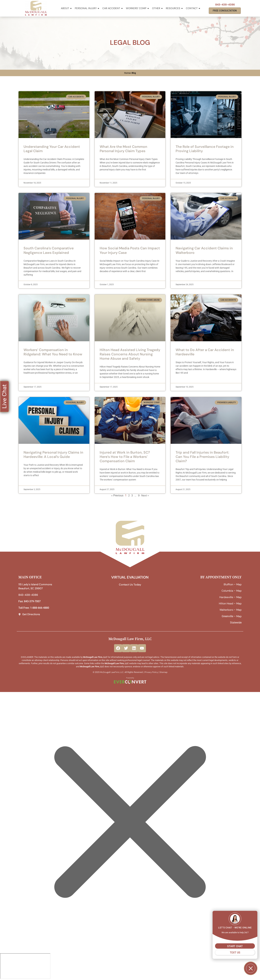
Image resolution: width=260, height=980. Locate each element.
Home (127, 73)
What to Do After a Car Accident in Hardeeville (205, 352)
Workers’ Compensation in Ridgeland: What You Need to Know (53, 352)
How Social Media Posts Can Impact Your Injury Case (130, 250)
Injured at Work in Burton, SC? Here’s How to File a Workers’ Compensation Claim (125, 457)
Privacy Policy (151, 672)
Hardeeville (226, 597)
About (66, 8)
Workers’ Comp (138, 8)
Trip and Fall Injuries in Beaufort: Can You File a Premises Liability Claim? (202, 457)
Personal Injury (87, 8)
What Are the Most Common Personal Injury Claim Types (123, 149)
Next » (145, 495)
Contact (193, 8)
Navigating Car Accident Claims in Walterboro (204, 250)
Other (158, 8)
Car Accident (113, 8)
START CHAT (235, 946)
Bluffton (228, 584)
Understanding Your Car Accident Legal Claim (52, 149)
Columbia (227, 591)
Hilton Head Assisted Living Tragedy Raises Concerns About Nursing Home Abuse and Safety (130, 354)
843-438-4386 (225, 5)
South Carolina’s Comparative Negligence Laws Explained (49, 250)
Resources (175, 8)
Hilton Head (226, 603)
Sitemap (163, 672)
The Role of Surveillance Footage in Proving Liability (205, 149)
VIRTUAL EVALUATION (130, 577)
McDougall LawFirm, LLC (112, 672)
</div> (25, 966)
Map (239, 584)
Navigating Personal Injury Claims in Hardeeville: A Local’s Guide (53, 455)
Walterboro (226, 610)
